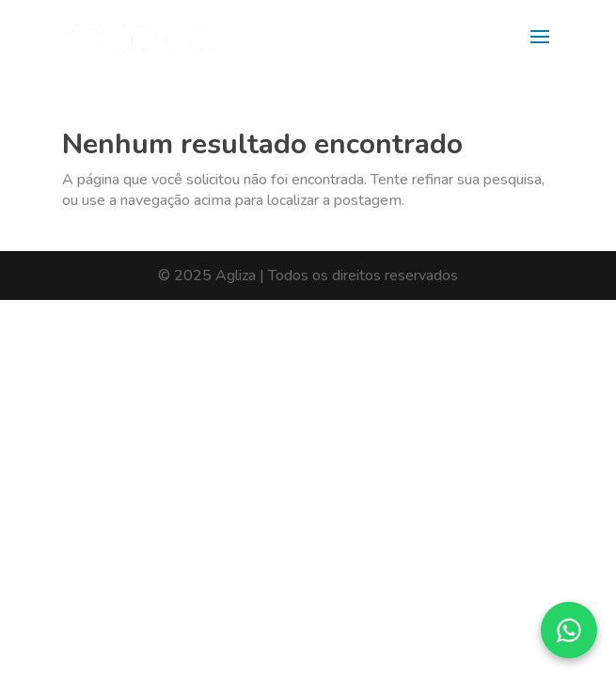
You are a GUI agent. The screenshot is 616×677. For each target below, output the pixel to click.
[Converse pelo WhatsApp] (569, 630)
